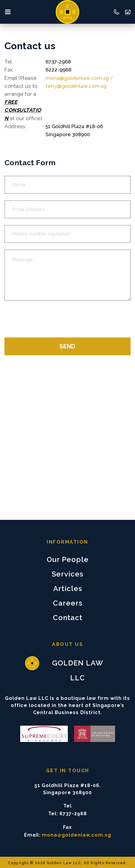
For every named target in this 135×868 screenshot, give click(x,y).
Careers (68, 603)
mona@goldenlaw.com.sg (128, 12)
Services (67, 574)
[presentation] (50, 319)
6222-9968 (58, 70)
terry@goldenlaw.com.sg (76, 86)
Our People (68, 559)
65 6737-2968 (117, 12)
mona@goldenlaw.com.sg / (79, 78)
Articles (68, 589)
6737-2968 (58, 62)
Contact (68, 618)
